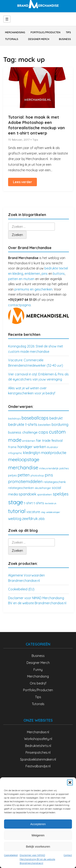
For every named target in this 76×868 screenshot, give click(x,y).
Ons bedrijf (38, 683)
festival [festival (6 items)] (57, 440)
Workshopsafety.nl (38, 739)
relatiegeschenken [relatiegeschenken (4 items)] (21, 488)
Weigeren (38, 835)
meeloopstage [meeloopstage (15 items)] (24, 459)
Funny (38, 670)
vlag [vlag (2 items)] (43, 512)
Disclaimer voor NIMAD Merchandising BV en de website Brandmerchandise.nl (37, 859)
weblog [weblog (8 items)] (15, 519)
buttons (59, 274)
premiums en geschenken (33, 289)
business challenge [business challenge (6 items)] (23, 432)
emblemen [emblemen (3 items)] (29, 441)
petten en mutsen (21, 279)
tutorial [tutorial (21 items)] (17, 511)
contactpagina (19, 305)
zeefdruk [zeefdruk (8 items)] (30, 519)
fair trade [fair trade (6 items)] (43, 440)
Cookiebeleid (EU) (21, 589)
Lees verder (22, 182)
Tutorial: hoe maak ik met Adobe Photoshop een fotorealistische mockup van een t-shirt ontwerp (36, 125)
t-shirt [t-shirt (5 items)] (28, 503)
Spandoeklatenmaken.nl (38, 759)
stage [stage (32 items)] (16, 502)
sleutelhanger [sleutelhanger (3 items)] (43, 488)
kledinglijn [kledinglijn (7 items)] (32, 453)
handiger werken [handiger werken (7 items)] (32, 447)
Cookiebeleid (11, 855)
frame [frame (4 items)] (12, 447)
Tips (68, 32)
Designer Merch (39, 39)
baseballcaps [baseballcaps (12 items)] (35, 418)
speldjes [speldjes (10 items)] (61, 494)
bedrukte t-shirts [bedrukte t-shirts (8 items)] (23, 424)
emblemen (32, 274)
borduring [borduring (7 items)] (60, 425)
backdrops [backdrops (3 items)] (14, 418)
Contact (68, 855)
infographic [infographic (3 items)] (15, 453)
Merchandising (15, 32)
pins (45, 274)
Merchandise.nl (38, 732)
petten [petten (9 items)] (24, 475)
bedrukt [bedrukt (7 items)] (56, 418)
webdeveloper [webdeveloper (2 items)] (53, 512)
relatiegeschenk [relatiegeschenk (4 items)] (55, 482)
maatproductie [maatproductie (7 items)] (54, 453)
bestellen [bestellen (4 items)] (44, 425)
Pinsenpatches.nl (38, 752)
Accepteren (38, 824)
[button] (70, 782)
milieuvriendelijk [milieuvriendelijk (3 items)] (49, 468)
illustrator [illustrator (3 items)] (52, 447)
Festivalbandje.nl (38, 766)
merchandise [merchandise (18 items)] (23, 467)
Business (65, 39)
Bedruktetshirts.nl (38, 746)
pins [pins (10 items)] (49, 475)
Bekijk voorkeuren (38, 846)
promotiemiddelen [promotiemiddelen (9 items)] (25, 481)
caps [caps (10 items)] (43, 432)
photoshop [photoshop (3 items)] (37, 475)
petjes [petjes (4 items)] (12, 475)
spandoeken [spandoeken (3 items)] (44, 494)
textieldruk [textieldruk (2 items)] (51, 503)
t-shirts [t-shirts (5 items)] (39, 503)
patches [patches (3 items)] (64, 468)
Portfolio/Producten (45, 32)
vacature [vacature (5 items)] (33, 512)
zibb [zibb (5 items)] (42, 519)
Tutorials (12, 39)
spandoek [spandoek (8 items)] (27, 494)
